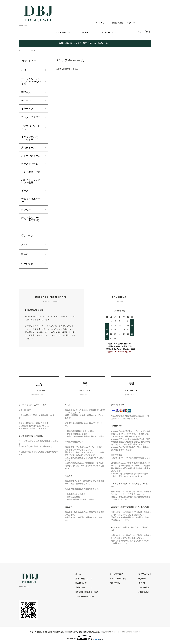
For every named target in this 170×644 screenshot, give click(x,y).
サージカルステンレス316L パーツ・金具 (31, 82)
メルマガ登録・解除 (118, 579)
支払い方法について (84, 587)
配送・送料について (84, 579)
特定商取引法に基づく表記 (87, 592)
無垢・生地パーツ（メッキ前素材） (31, 219)
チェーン (26, 100)
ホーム (21, 50)
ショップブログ (116, 574)
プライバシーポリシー (85, 596)
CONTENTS (108, 33)
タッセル (26, 210)
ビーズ (25, 191)
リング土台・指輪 (31, 172)
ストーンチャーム (31, 156)
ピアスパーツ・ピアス (31, 127)
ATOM (118, 583)
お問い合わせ (144, 592)
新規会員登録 (118, 23)
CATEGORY (61, 33)
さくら (25, 245)
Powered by (85, 638)
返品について (81, 583)
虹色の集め (27, 264)
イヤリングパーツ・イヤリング (30, 138)
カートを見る (144, 587)
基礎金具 (26, 92)
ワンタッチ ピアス (31, 117)
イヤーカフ (27, 109)
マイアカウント (102, 23)
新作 (24, 70)
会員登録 (142, 579)
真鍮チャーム (28, 148)
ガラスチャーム (33, 50)
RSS (112, 583)
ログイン (131, 23)
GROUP (84, 33)
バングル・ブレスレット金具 (31, 181)
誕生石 (25, 254)
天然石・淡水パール (31, 200)
